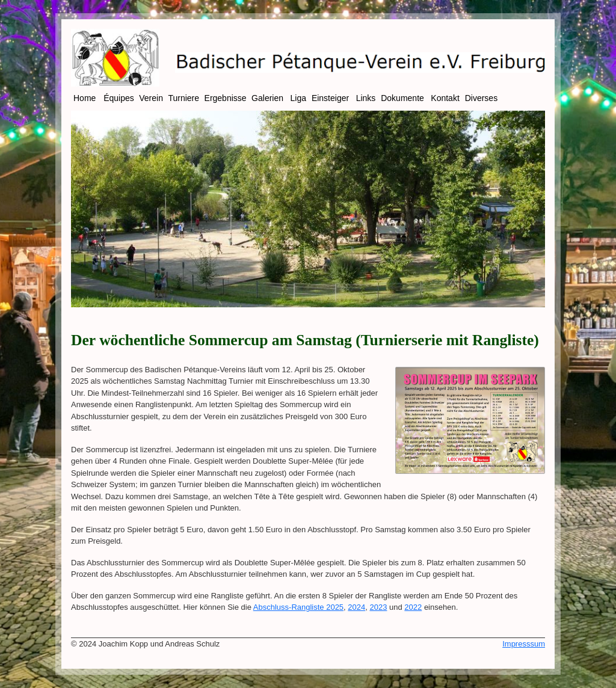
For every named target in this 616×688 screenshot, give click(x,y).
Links (367, 98)
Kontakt (446, 98)
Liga (300, 98)
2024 (356, 607)
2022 (413, 607)
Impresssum (524, 644)
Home (87, 98)
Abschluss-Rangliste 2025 (298, 607)
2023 (379, 607)
